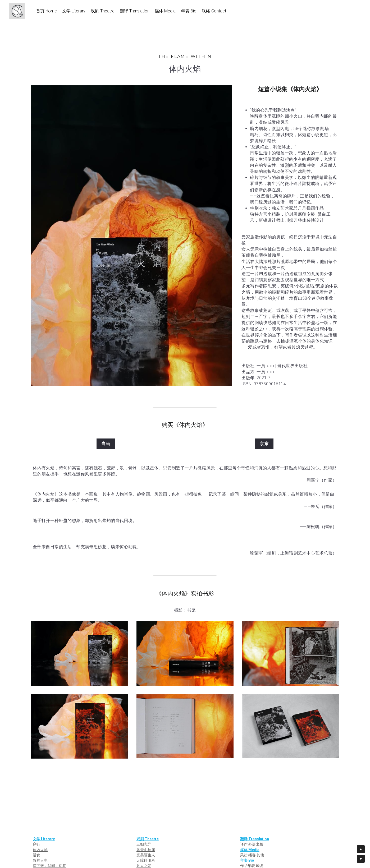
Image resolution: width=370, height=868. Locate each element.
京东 (264, 444)
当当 (106, 444)
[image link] (20, 11)
